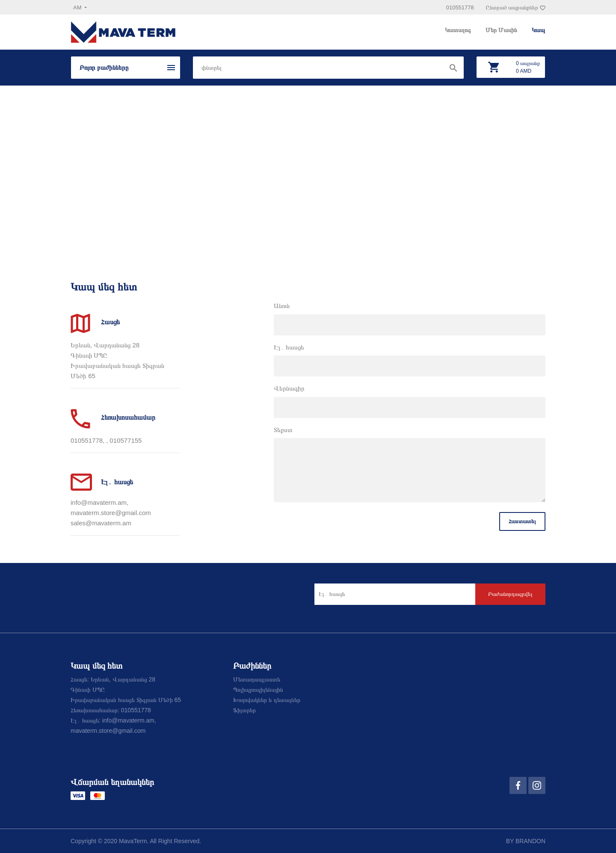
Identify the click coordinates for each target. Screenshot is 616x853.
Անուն (282, 306)
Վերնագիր (289, 388)
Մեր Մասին (502, 30)
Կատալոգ (459, 30)
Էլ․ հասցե (289, 347)
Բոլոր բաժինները (104, 67)
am (78, 7)
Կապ (538, 30)
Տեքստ (283, 430)
